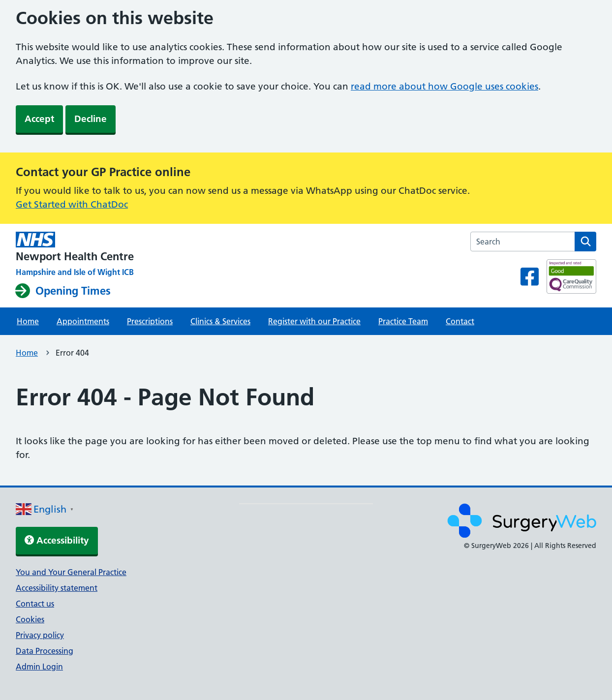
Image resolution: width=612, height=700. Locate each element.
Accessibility (57, 540)
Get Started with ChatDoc (72, 204)
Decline (91, 119)
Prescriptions (150, 321)
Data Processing (45, 651)
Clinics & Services (220, 321)
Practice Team (403, 321)
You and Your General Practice (71, 572)
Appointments (83, 321)
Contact (460, 321)
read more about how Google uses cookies (444, 86)
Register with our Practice (314, 321)
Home (28, 321)
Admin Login (39, 667)
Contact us (35, 604)
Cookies (30, 619)
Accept (39, 119)
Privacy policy (40, 635)
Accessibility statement (57, 588)
